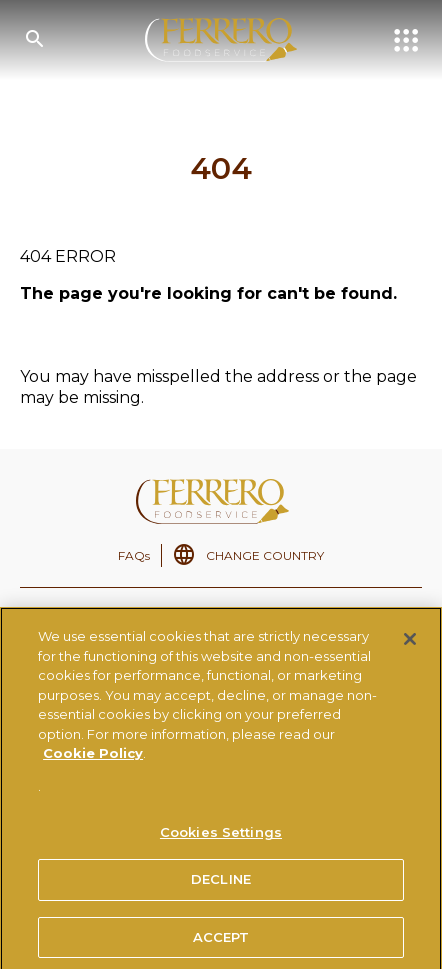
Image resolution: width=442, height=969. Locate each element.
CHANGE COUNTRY (265, 555)
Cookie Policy (93, 759)
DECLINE (221, 884)
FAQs (134, 555)
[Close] (410, 644)
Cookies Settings (221, 837)
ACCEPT (221, 942)
